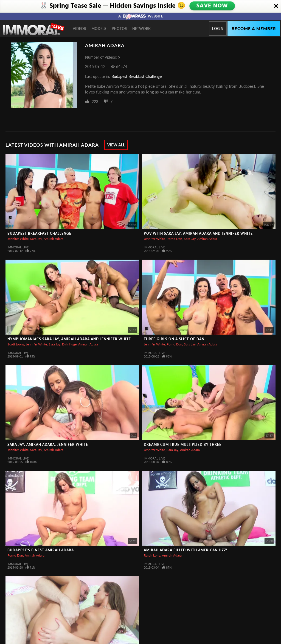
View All (116, 145)
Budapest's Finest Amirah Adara (41, 550)
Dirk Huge (69, 344)
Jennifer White (18, 239)
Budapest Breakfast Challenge (137, 76)
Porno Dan (174, 239)
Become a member (254, 29)
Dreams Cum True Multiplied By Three (183, 445)
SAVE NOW (213, 6)
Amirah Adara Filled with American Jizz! (186, 550)
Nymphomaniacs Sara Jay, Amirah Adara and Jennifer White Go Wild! (79, 339)
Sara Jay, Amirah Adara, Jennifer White (48, 445)
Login (218, 29)
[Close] (276, 6)
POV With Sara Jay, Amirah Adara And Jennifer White (198, 233)
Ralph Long (152, 555)
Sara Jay (36, 239)
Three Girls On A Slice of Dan (174, 339)
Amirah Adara (54, 239)
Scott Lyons (16, 344)
